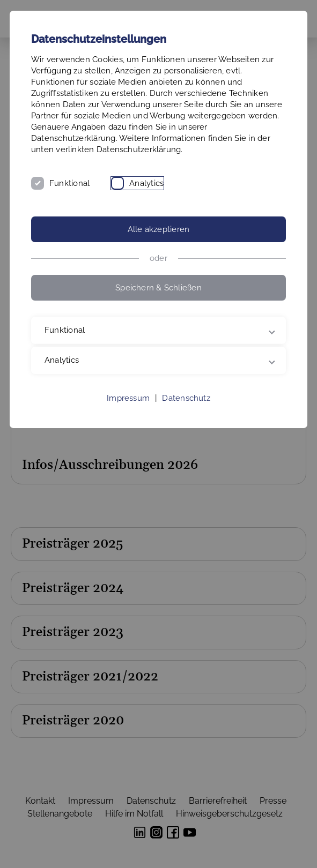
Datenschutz (186, 398)
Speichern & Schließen (158, 288)
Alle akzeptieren (159, 229)
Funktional (69, 183)
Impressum (128, 398)
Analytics (146, 183)
